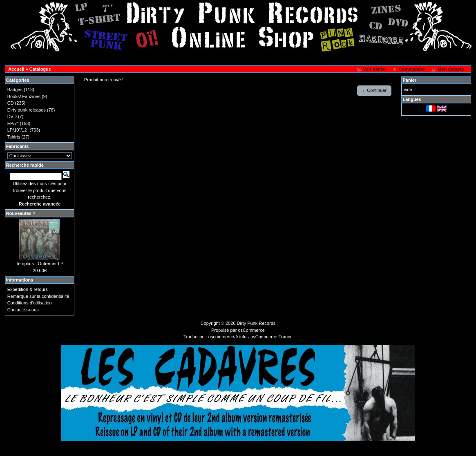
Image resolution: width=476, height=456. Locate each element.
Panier (409, 80)
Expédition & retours (28, 289)
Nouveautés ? (21, 213)
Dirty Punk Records (256, 323)
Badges (15, 89)
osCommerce (251, 330)
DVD (12, 116)
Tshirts (14, 137)
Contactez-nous (23, 310)
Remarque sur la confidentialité (38, 296)
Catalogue (40, 69)
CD (11, 103)
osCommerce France (272, 337)
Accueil (16, 69)
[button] (372, 69)
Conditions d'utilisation (30, 303)
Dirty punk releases (27, 110)
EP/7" (13, 123)
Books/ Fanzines (24, 96)
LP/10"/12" (18, 130)
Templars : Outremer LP (40, 264)
